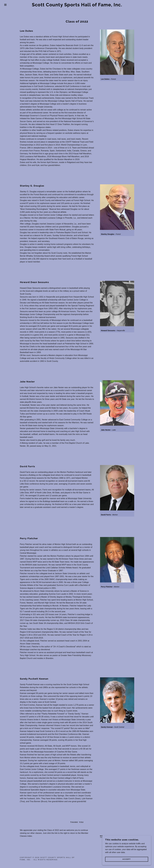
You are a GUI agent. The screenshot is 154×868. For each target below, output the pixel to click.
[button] (8, 5)
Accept (127, 863)
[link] (77, 6)
